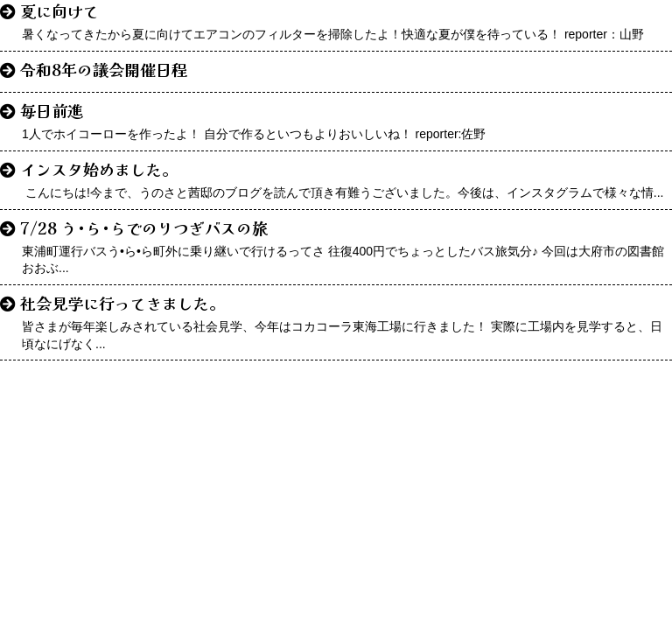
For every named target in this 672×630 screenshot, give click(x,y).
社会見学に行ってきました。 (122, 303)
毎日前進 (52, 110)
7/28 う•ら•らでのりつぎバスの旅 (144, 227)
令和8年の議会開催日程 (104, 69)
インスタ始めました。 (99, 169)
